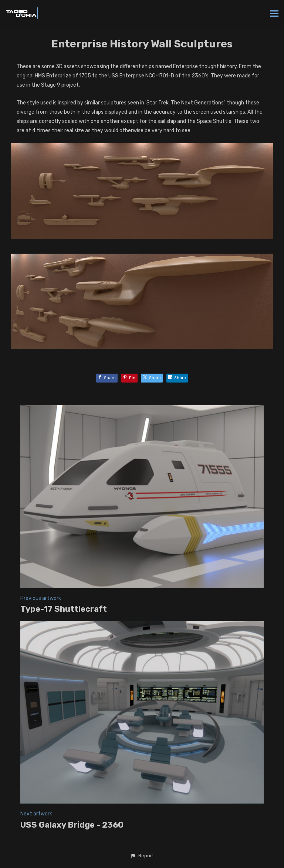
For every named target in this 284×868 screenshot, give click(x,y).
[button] (142, 856)
